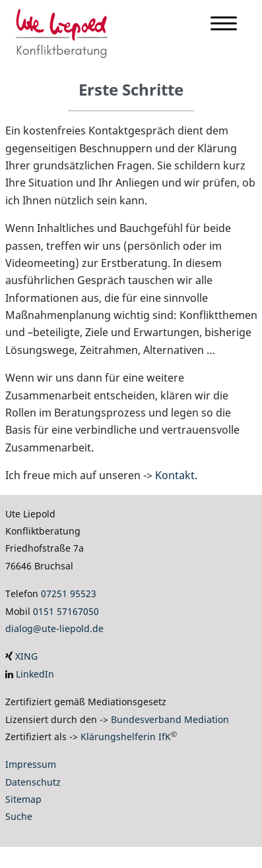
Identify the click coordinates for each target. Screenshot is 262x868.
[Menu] (224, 26)
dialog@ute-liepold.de (54, 628)
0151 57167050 (66, 611)
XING (26, 656)
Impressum (31, 764)
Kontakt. (176, 475)
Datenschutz (33, 782)
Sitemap (23, 799)
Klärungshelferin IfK (126, 737)
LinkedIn (35, 674)
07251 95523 (69, 593)
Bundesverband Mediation (170, 719)
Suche (19, 816)
